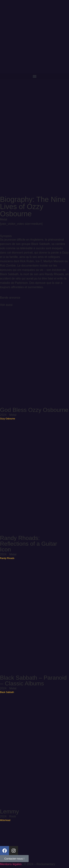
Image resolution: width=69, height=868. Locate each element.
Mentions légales (11, 864)
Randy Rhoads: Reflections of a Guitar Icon (29, 544)
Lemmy (9, 811)
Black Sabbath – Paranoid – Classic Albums (33, 681)
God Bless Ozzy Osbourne (34, 410)
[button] (34, 76)
